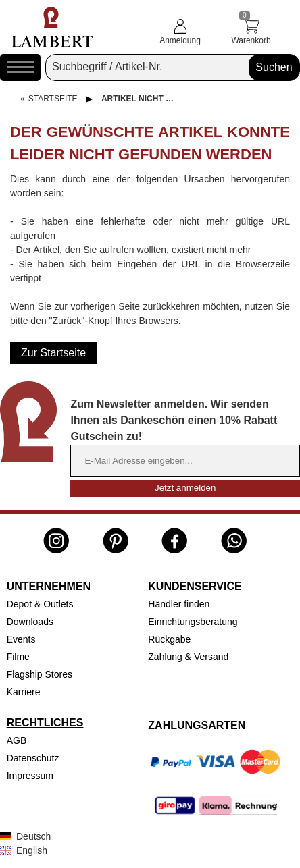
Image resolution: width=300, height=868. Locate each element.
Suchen (274, 67)
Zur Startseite (53, 353)
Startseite (53, 99)
